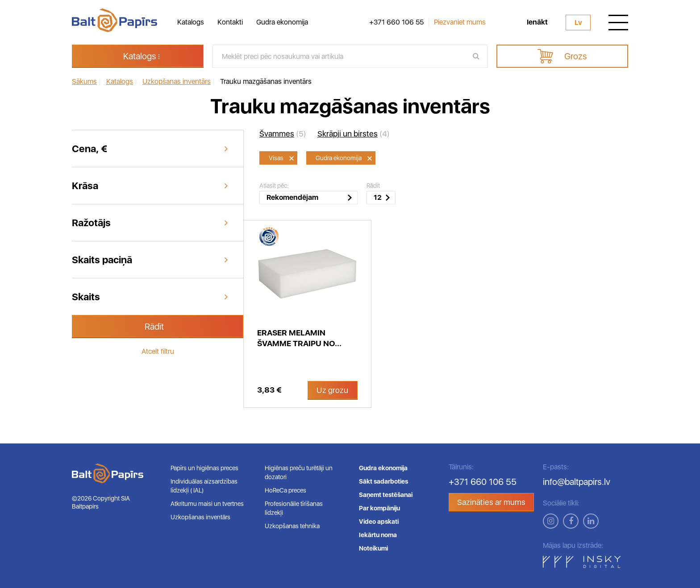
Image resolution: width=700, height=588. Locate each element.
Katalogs (191, 22)
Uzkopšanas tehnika (292, 526)
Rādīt (154, 327)
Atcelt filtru (158, 351)
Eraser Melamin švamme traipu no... (299, 338)
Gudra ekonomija (282, 22)
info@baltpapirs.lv (577, 482)
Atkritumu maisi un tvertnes (207, 504)
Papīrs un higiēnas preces (204, 468)
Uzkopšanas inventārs (200, 517)
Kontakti (230, 22)
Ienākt (537, 22)
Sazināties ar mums (491, 502)
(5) (283, 134)
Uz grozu (332, 390)
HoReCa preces (285, 490)
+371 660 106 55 (396, 22)
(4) (354, 134)
